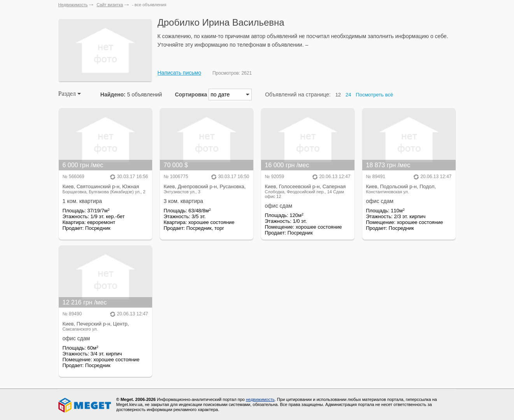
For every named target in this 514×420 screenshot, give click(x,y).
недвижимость (260, 399)
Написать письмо (179, 73)
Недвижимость (73, 5)
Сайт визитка (110, 5)
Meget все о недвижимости (85, 405)
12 (338, 95)
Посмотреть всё (374, 95)
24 (348, 95)
